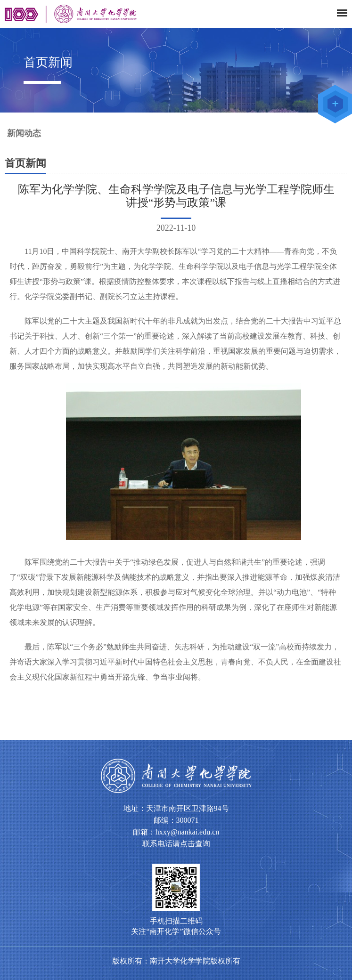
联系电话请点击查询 (176, 844)
